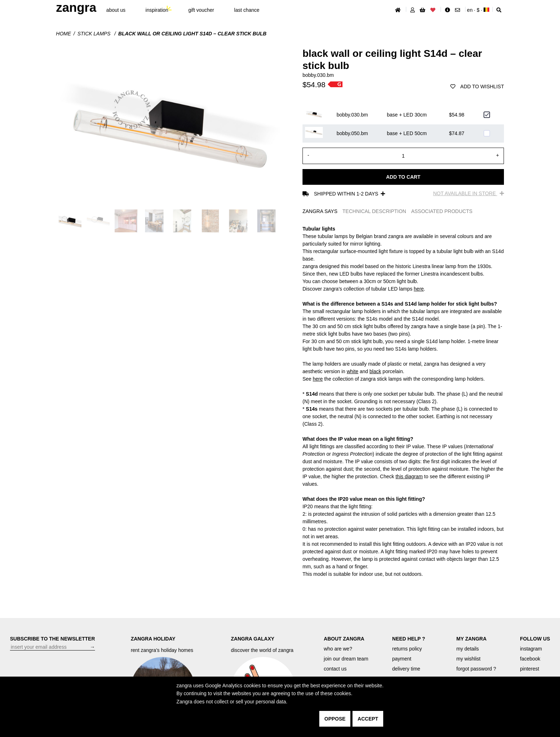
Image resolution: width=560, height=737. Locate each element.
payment (402, 659)
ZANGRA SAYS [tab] (320, 211)
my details (468, 649)
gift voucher (201, 10)
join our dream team (346, 659)
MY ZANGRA (472, 639)
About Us (116, 10)
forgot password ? (476, 669)
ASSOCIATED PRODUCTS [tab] (442, 211)
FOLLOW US (535, 639)
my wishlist (469, 659)
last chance (247, 10)
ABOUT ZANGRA (344, 639)
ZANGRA (76, 7)
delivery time (406, 669)
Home (64, 34)
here (419, 289)
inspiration (157, 10)
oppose (335, 719)
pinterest (530, 669)
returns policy (407, 649)
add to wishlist (477, 86)
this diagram (409, 476)
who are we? (338, 649)
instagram (531, 649)
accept (368, 719)
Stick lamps (95, 34)
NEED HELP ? (409, 639)
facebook (530, 659)
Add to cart (403, 177)
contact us (335, 669)
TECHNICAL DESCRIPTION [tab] (374, 211)
